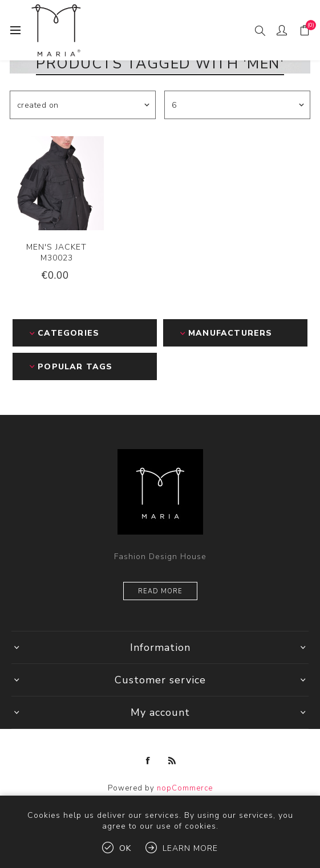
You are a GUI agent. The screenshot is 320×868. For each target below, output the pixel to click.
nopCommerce (185, 788)
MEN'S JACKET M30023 (56, 252)
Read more (160, 591)
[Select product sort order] (83, 105)
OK (125, 848)
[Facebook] (148, 761)
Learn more (190, 848)
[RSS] (172, 761)
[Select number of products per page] (237, 105)
